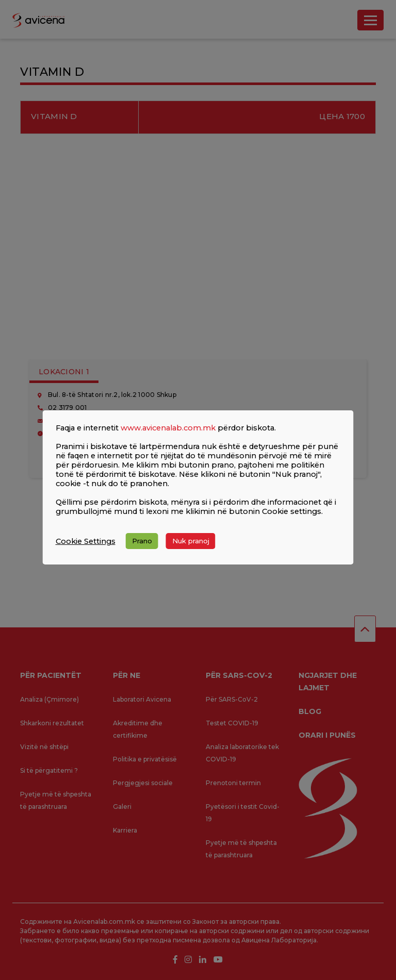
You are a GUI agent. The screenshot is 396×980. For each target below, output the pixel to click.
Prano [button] (142, 541)
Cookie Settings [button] (86, 541)
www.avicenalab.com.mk (168, 428)
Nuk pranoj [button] (191, 541)
